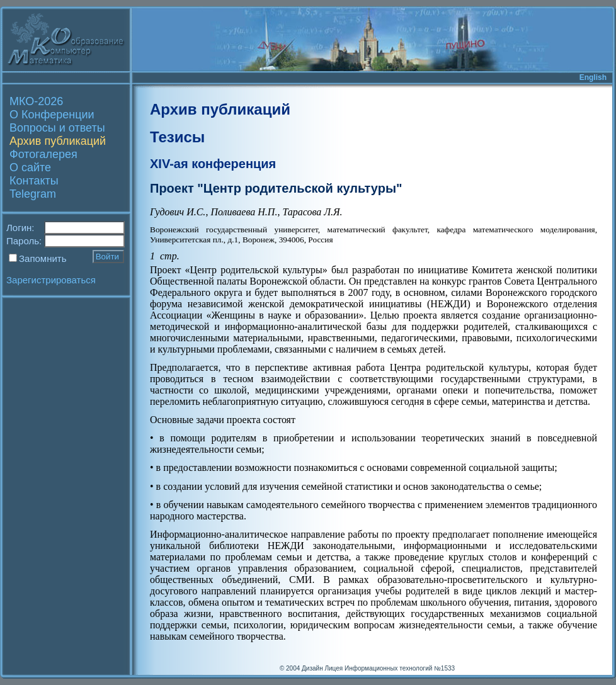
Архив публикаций (58, 141)
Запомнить (43, 258)
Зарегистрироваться (51, 280)
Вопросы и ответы (57, 128)
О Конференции (52, 115)
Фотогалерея (43, 154)
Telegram (33, 194)
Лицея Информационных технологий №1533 (390, 668)
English (593, 77)
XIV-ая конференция (213, 164)
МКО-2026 (36, 101)
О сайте (30, 167)
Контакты (34, 181)
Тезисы (177, 137)
